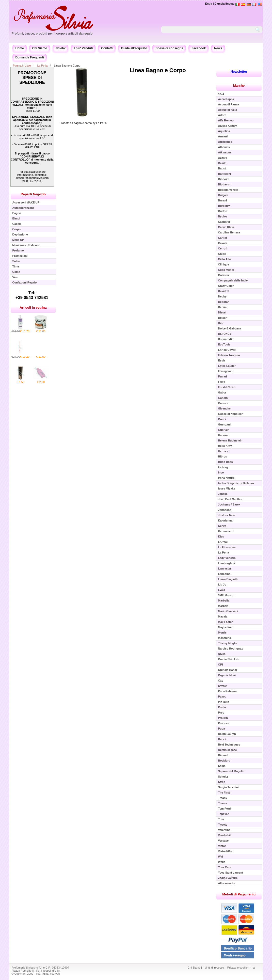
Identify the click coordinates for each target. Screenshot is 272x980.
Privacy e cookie (238, 968)
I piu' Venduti (83, 48)
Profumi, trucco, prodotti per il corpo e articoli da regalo (52, 34)
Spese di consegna (169, 48)
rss (254, 968)
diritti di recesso (214, 968)
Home (20, 48)
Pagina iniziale (22, 66)
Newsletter (239, 72)
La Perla (42, 66)
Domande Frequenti (30, 57)
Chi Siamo (40, 48)
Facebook (199, 48)
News (218, 48)
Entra (209, 4)
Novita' (61, 48)
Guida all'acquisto (134, 48)
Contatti (107, 48)
